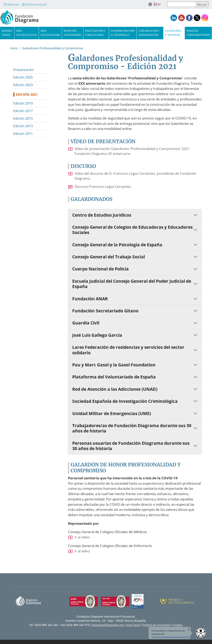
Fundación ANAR (90, 299)
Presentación (24, 70)
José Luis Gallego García (97, 335)
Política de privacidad (156, 625)
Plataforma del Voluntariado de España (114, 377)
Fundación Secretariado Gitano (105, 311)
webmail (11, 4)
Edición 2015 (23, 118)
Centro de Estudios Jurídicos (102, 215)
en (158, 4)
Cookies (178, 625)
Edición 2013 (23, 126)
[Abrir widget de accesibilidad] (201, 633)
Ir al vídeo (82, 537)
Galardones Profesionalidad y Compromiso (53, 48)
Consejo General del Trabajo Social (109, 257)
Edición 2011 (23, 134)
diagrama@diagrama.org (108, 625)
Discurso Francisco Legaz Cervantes (103, 186)
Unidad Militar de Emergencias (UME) (112, 413)
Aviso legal (133, 625)
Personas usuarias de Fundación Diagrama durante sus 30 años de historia (131, 446)
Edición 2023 (23, 85)
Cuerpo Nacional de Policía (100, 269)
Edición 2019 (23, 103)
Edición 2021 (27, 95)
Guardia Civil (86, 323)
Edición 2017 (23, 111)
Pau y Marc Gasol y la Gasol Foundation (114, 365)
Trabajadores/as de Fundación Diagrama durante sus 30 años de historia (132, 428)
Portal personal (34, 4)
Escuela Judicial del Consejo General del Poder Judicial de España (132, 284)
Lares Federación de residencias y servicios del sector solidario (128, 350)
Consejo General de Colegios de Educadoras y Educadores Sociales (132, 230)
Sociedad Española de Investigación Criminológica (125, 401)
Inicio (14, 48)
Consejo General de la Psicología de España (117, 245)
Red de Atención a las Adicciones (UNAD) (115, 389)
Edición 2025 (23, 77)
